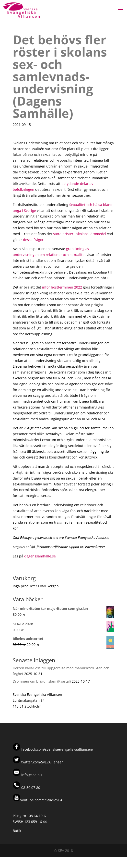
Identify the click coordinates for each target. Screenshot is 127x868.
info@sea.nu (31, 775)
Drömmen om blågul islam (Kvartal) (42, 681)
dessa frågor (33, 240)
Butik (17, 831)
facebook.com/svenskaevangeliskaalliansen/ (57, 749)
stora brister (63, 234)
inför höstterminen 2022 (62, 287)
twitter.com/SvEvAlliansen (42, 762)
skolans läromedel (91, 234)
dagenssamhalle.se (40, 556)
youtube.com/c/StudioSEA (38, 800)
